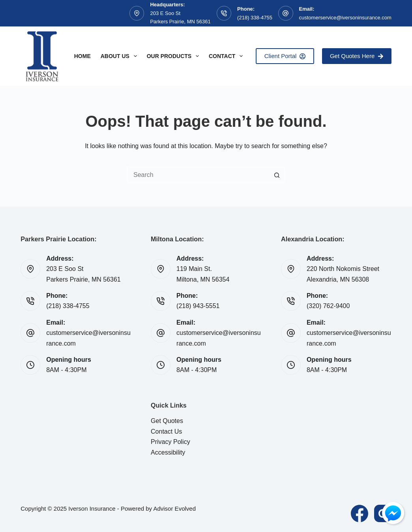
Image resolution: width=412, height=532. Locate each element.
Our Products (174, 56)
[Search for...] (198, 175)
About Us (120, 56)
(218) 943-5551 (198, 306)
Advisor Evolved (174, 509)
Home (82, 56)
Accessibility (168, 452)
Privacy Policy (170, 442)
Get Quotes (167, 421)
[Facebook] (360, 513)
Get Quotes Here (357, 56)
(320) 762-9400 (328, 306)
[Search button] (277, 175)
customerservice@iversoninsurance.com (345, 18)
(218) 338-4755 (255, 18)
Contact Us (166, 431)
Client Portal (285, 56)
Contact (227, 56)
